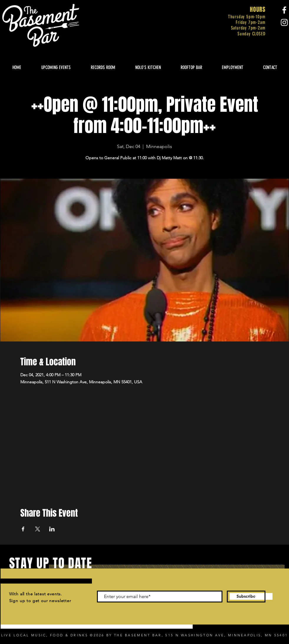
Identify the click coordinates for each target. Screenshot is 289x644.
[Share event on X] (38, 529)
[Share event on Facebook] (23, 529)
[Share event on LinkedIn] (52, 529)
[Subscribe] (246, 597)
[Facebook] (284, 10)
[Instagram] (284, 22)
